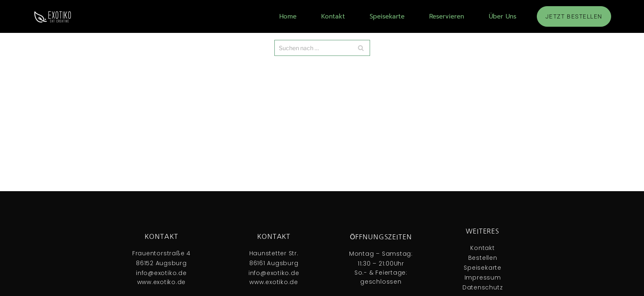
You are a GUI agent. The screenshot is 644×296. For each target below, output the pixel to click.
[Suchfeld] (322, 48)
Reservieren (447, 16)
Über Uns (503, 16)
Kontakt (333, 16)
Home (288, 16)
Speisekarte (387, 16)
